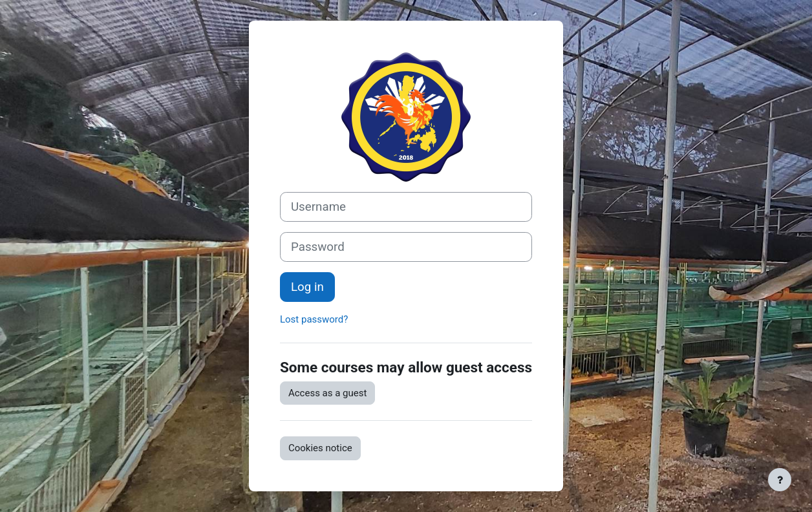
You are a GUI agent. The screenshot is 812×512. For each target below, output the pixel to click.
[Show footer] (780, 480)
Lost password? (314, 319)
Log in (307, 287)
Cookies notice (320, 448)
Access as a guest (327, 393)
